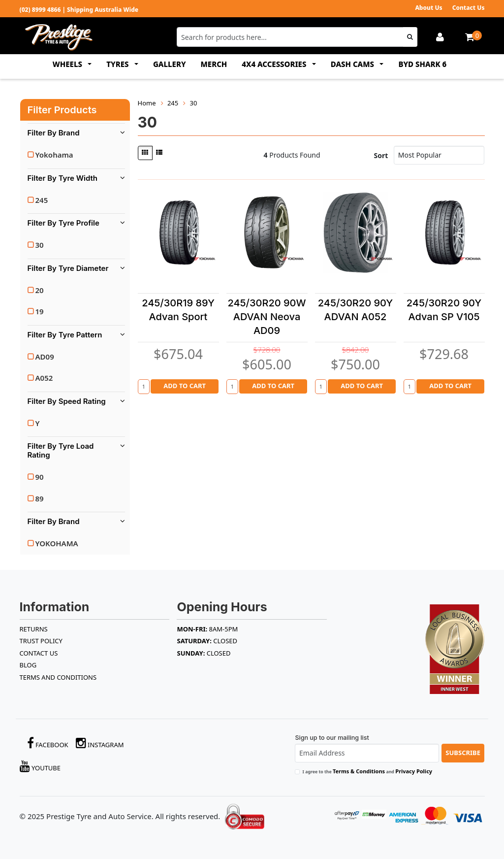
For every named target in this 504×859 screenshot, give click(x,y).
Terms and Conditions (58, 677)
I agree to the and (367, 771)
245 (42, 200)
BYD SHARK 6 (422, 64)
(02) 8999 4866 (40, 10)
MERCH (214, 64)
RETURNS (34, 629)
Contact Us (469, 8)
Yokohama (54, 155)
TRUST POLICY (41, 641)
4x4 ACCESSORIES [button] (275, 64)
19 (40, 311)
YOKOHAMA (57, 543)
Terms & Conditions (359, 771)
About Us (428, 8)
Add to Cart (185, 386)
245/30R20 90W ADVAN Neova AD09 (267, 317)
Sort (381, 155)
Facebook (48, 743)
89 (40, 498)
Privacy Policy (414, 771)
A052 (44, 378)
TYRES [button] (118, 64)
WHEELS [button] (68, 64)
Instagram (100, 743)
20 (40, 290)
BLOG (28, 665)
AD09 (45, 357)
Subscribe (463, 753)
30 (40, 245)
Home (147, 103)
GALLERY (170, 64)
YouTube (40, 766)
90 (40, 477)
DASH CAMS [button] (353, 64)
